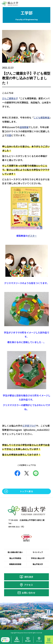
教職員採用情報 (15, 564)
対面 (9, 135)
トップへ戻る (27, 491)
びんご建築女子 (10, 98)
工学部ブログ (29, 426)
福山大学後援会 (15, 558)
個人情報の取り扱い (15, 552)
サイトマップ (38, 552)
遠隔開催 (24, 127)
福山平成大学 (38, 564)
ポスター (32, 236)
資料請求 (29, 577)
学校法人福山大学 (38, 558)
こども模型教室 (42, 117)
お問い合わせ (29, 593)
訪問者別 (17, 641)
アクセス (28, 585)
